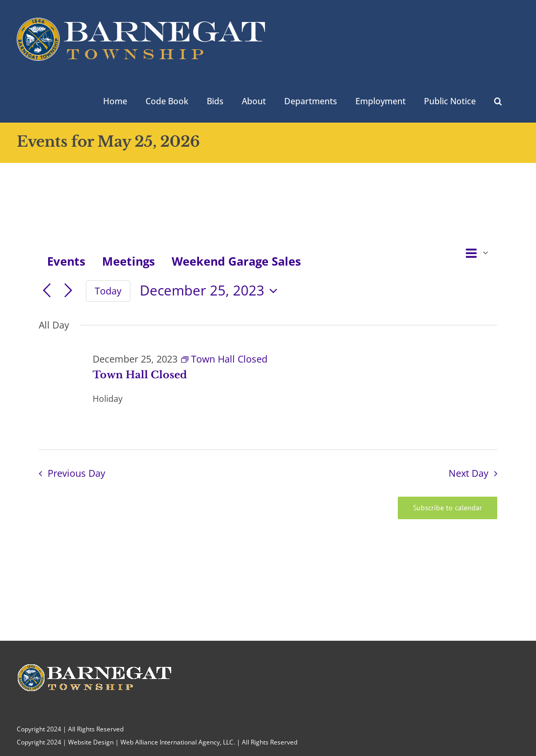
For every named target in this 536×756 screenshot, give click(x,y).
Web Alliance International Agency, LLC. (178, 742)
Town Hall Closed (140, 375)
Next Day (468, 473)
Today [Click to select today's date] (108, 291)
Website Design (91, 742)
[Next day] (68, 291)
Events (66, 261)
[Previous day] (47, 291)
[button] (498, 100)
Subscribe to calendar (448, 508)
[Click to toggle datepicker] (211, 291)
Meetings (129, 261)
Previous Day (76, 473)
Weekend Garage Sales (236, 261)
